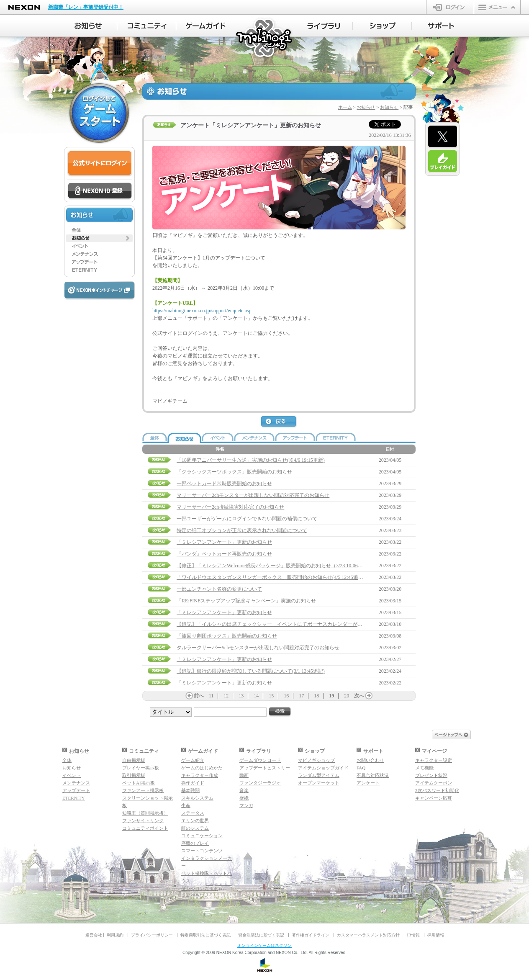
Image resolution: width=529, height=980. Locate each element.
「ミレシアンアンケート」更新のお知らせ (224, 542)
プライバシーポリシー (152, 935)
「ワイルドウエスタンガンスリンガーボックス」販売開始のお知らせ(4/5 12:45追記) (271, 577)
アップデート (76, 790)
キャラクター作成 (200, 775)
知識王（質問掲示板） (145, 813)
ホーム (345, 107)
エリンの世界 (195, 821)
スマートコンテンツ (202, 851)
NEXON (24, 7)
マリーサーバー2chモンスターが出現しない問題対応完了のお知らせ (253, 495)
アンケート (368, 783)
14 (256, 696)
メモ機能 (424, 768)
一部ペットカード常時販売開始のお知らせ (224, 484)
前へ (199, 696)
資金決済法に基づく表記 (261, 935)
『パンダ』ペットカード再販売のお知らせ (224, 554)
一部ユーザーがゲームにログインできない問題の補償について (247, 519)
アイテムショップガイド (323, 768)
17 (301, 696)
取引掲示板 (134, 775)
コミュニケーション (202, 836)
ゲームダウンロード (260, 760)
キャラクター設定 (434, 760)
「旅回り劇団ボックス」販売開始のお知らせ (227, 636)
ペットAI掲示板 (139, 783)
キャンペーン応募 (434, 798)
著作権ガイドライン (311, 935)
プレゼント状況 (431, 775)
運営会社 (94, 935)
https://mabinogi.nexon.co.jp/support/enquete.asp (202, 311)
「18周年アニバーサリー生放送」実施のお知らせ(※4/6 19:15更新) (251, 460)
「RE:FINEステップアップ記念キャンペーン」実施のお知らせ (246, 601)
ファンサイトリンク (143, 821)
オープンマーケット (319, 783)
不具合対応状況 (373, 775)
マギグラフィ (195, 896)
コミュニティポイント (145, 828)
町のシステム (195, 828)
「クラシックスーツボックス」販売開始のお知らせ (234, 472)
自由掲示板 (134, 760)
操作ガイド (193, 783)
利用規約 (115, 935)
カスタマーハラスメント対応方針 (368, 935)
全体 (67, 760)
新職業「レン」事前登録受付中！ (86, 7)
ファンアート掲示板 (143, 790)
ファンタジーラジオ (260, 783)
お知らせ (366, 107)
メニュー (497, 7)
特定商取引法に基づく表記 (205, 935)
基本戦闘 (190, 790)
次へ (359, 696)
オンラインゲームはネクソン (264, 945)
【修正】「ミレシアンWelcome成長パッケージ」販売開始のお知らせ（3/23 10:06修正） (275, 566)
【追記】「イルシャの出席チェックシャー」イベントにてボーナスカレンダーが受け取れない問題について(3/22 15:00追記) (315, 624)
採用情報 (436, 935)
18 (316, 696)
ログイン (450, 7)
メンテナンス (76, 783)
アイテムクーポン (434, 783)
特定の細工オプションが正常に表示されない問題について (242, 530)
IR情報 (413, 935)
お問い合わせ (370, 760)
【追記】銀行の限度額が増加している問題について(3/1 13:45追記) (251, 671)
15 (271, 696)
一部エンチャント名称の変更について (219, 589)
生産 (186, 805)
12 (226, 696)
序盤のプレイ (195, 843)
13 (241, 696)
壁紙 (244, 798)
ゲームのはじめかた (202, 768)
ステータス (193, 813)
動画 (244, 775)
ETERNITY (74, 798)
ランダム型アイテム (319, 775)
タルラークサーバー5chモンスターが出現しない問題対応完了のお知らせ (258, 648)
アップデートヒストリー (265, 768)
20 (347, 696)
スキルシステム (197, 798)
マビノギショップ (316, 760)
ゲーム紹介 (193, 760)
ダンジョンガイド (200, 888)
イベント (72, 775)
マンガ (246, 805)
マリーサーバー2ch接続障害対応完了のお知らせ (230, 507)
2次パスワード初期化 (437, 790)
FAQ (361, 768)
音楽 (244, 790)
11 (211, 696)
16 (286, 696)
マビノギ (265, 38)
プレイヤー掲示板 (141, 768)
